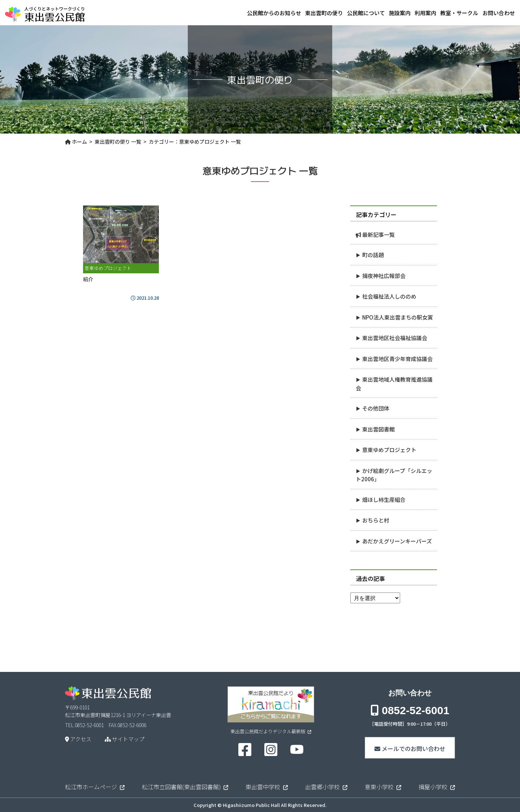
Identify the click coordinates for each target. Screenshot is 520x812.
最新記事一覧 (378, 235)
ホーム (76, 142)
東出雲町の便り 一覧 (118, 142)
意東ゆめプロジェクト (389, 450)
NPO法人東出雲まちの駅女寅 (398, 317)
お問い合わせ (499, 13)
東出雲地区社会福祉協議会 (395, 338)
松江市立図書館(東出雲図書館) (181, 787)
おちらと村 (376, 520)
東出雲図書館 (378, 429)
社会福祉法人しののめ (389, 296)
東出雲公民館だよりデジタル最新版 (271, 731)
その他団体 (376, 408)
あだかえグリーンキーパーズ (397, 541)
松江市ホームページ (91, 787)
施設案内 (378, 13)
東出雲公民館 (45, 13)
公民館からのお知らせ (231, 13)
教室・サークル (452, 13)
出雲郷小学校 (322, 787)
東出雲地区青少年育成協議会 (397, 359)
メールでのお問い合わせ (410, 748)
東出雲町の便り (288, 13)
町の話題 (373, 255)
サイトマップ (125, 739)
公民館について (337, 13)
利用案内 (411, 13)
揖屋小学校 (433, 787)
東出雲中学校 (263, 787)
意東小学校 (379, 787)
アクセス (78, 739)
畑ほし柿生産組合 (384, 500)
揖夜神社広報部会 (384, 276)
